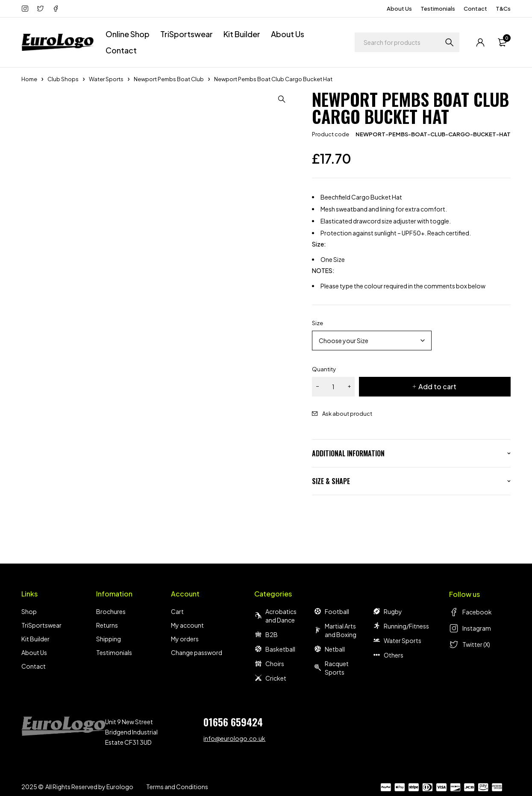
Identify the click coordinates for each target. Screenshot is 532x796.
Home (29, 79)
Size (317, 323)
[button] (282, 99)
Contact (475, 9)
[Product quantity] (333, 387)
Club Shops (63, 79)
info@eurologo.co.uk (234, 738)
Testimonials (438, 9)
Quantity (324, 369)
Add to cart (437, 386)
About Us (399, 9)
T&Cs (503, 9)
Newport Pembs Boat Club (169, 79)
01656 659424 (233, 722)
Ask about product (347, 414)
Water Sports (106, 79)
